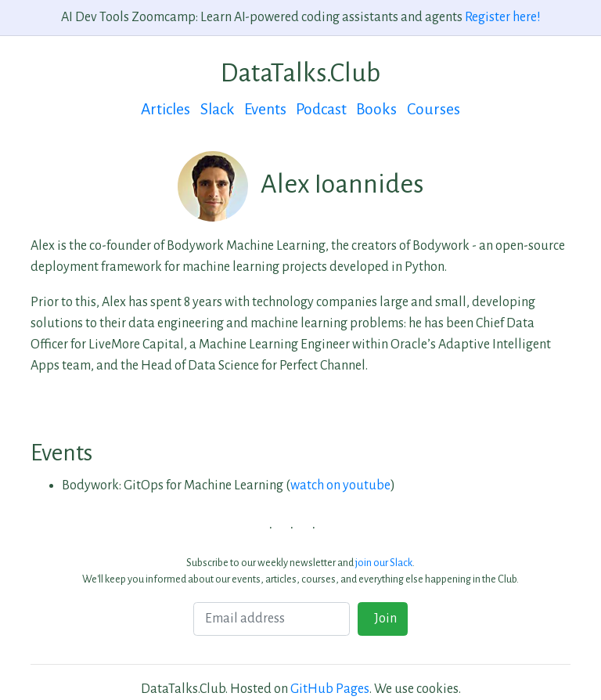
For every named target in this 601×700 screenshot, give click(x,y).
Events (265, 109)
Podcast (321, 109)
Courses (434, 109)
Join (383, 619)
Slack (218, 109)
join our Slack (384, 563)
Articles (166, 109)
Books (376, 109)
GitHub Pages (330, 689)
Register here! (503, 17)
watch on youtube (340, 485)
